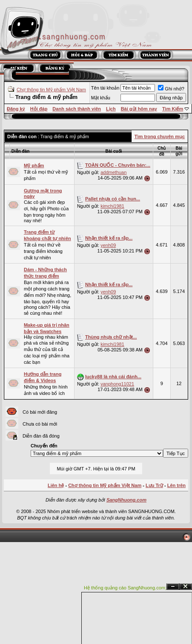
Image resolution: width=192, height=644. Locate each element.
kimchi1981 (112, 206)
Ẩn (173, 587)
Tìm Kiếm (173, 109)
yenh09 (108, 245)
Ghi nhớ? (171, 89)
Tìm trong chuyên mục (160, 136)
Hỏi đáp (39, 109)
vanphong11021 (117, 384)
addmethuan (113, 172)
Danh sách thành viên (77, 109)
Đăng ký (16, 109)
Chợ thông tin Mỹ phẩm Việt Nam (51, 90)
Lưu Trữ (154, 485)
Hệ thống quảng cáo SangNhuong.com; (125, 588)
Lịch (111, 109)
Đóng (186, 587)
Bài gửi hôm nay (139, 109)
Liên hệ (56, 485)
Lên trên (176, 485)
